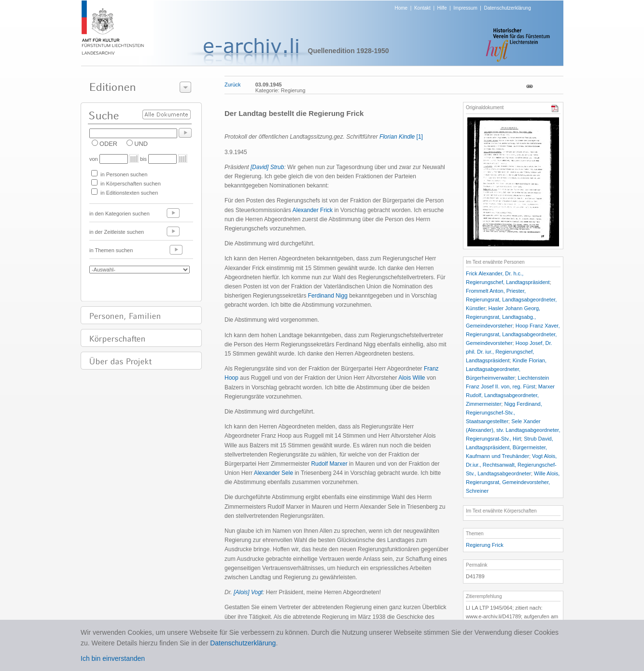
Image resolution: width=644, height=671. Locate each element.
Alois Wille (413, 378)
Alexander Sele (274, 473)
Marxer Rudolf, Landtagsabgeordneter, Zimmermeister (510, 395)
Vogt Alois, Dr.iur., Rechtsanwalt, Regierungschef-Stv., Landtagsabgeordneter (511, 465)
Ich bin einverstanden (113, 658)
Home (401, 8)
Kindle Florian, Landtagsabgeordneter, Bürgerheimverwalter (506, 369)
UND (141, 144)
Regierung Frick (485, 545)
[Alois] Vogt (248, 592)
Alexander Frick (314, 210)
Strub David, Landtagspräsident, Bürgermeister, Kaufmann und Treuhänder (510, 447)
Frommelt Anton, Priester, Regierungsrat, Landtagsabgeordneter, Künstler (511, 300)
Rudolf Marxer (330, 464)
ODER (108, 144)
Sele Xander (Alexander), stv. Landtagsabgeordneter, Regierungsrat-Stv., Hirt (513, 430)
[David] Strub (267, 167)
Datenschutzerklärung (507, 8)
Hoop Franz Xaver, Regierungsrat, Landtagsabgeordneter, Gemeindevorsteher (513, 334)
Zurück (233, 85)
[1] (420, 137)
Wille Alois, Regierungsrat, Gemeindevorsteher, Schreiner (513, 482)
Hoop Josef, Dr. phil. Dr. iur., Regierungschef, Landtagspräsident (509, 352)
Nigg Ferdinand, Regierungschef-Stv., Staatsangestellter (504, 413)
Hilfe (442, 8)
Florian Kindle (397, 137)
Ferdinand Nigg (329, 296)
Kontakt (422, 8)
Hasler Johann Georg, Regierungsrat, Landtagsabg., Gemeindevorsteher (503, 317)
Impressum (465, 8)
